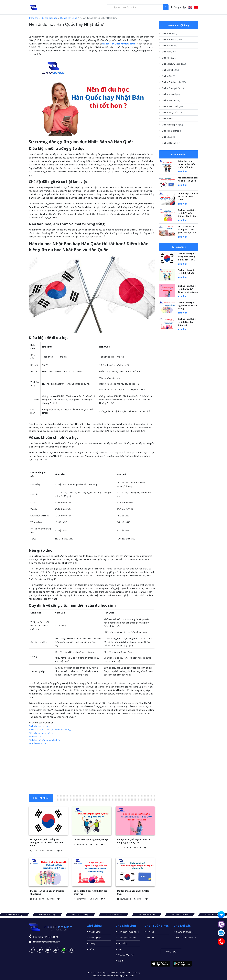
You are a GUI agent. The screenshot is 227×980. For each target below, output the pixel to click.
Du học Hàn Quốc (68, 18)
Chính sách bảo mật (96, 973)
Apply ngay (171, 951)
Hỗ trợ (92, 949)
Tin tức (150, 932)
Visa (120, 949)
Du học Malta (170, 70)
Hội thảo (151, 938)
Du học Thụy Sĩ (171, 58)
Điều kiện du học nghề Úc (41, 733)
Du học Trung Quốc (173, 88)
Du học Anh (170, 46)
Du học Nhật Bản (172, 112)
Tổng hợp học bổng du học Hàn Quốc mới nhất (187, 164)
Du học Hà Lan (171, 143)
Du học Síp (169, 76)
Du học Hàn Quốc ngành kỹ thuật (91, 839)
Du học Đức (170, 119)
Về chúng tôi (95, 932)
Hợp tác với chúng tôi (186, 938)
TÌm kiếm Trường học (128, 932)
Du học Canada (172, 39)
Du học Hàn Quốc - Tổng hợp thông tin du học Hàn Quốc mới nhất (47, 842)
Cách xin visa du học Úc (40, 726)
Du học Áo (169, 137)
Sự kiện (93, 943)
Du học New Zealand (174, 64)
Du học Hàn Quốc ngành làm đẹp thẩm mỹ (187, 322)
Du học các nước (49, 18)
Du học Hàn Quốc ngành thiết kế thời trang (188, 305)
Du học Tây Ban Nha (174, 82)
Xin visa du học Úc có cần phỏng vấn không (50, 730)
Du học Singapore (172, 125)
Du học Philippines (172, 131)
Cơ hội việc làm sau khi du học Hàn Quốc (188, 197)
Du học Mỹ (169, 52)
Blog (120, 961)
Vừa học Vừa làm (126, 955)
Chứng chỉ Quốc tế (185, 932)
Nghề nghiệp (95, 938)
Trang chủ (34, 18)
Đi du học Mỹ (35, 736)
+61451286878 (51, 937)
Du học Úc (170, 33)
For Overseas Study (34, 915)
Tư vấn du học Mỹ (38, 743)
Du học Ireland (171, 94)
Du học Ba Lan (171, 100)
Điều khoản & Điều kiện (120, 973)
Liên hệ (137, 973)
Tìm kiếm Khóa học (127, 938)
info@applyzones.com (50, 942)
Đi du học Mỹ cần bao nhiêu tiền (44, 740)
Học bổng (123, 943)
